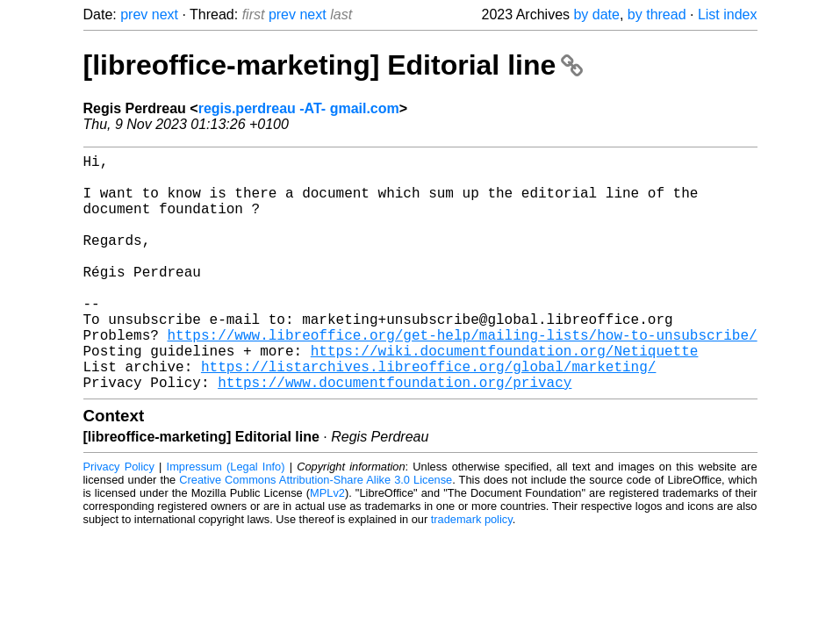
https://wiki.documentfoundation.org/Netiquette (505, 396)
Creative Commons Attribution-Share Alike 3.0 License (316, 532)
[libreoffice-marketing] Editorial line (334, 65)
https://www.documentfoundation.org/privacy (395, 434)
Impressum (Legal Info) (226, 519)
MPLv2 (327, 546)
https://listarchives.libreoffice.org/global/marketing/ (428, 415)
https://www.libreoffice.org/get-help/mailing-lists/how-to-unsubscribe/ (463, 377)
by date (596, 14)
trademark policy (472, 572)
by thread (657, 14)
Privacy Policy (119, 519)
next (165, 14)
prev (134, 14)
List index (728, 14)
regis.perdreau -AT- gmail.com (299, 108)
